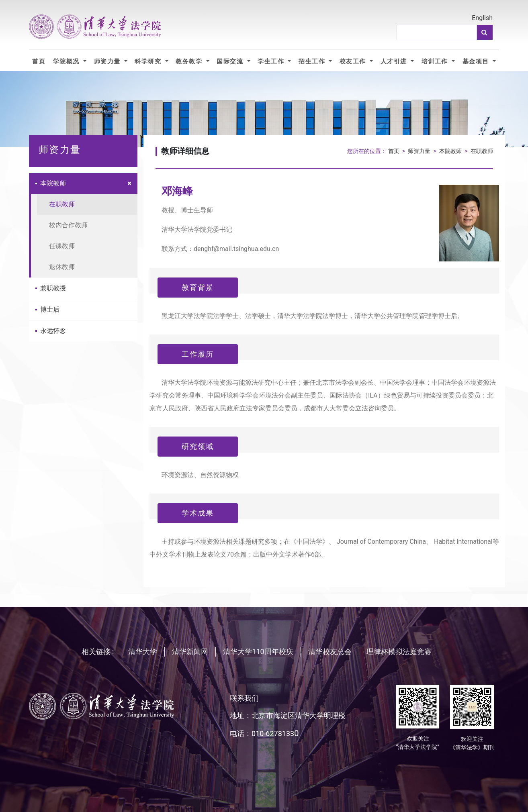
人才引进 (395, 61)
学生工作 (272, 61)
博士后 (47, 309)
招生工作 (313, 61)
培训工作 (436, 61)
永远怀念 (51, 331)
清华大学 (143, 652)
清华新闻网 (190, 652)
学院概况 (67, 61)
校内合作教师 (68, 225)
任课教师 (62, 246)
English (482, 18)
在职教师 (62, 204)
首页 (39, 61)
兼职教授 (51, 288)
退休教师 (62, 267)
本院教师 (51, 183)
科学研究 (149, 61)
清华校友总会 (330, 652)
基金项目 (477, 61)
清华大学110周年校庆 (258, 652)
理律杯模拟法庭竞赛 (399, 652)
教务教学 (190, 61)
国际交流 (231, 61)
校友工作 (354, 61)
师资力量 (108, 61)
